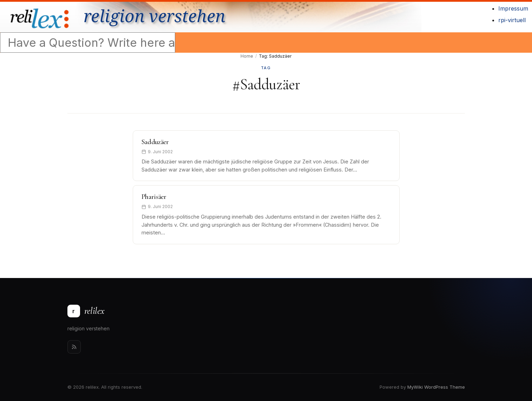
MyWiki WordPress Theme (436, 387)
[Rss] (74, 347)
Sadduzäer (155, 142)
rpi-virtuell (512, 20)
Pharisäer (154, 197)
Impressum (513, 8)
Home (247, 56)
